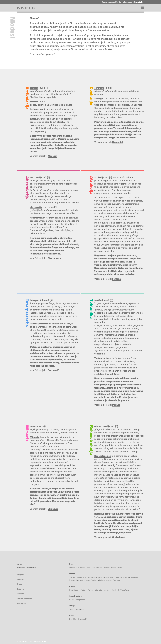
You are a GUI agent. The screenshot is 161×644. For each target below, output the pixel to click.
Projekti (21, 575)
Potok (83, 590)
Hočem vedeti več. (129, 2)
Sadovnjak (73, 568)
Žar (83, 610)
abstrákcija (36, 207)
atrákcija (99, 178)
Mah (93, 568)
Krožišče (72, 619)
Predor (72, 600)
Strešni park (84, 580)
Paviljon (94, 580)
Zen (88, 568)
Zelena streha (105, 580)
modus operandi (46, 55)
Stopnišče (80, 600)
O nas (19, 584)
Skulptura (125, 590)
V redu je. (140, 2)
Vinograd (92, 578)
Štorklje (98, 590)
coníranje (99, 88)
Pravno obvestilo (24, 599)
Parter (90, 590)
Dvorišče (125, 578)
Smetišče (109, 578)
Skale (100, 568)
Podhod (115, 590)
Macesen (134, 578)
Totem (71, 610)
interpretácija (37, 300)
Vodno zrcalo (116, 568)
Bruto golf (82, 619)
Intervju (21, 589)
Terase (82, 568)
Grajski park (74, 590)
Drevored (73, 580)
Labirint (107, 590)
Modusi (20, 580)
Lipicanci (73, 578)
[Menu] (143, 8)
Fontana (116, 580)
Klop (78, 610)
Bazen (106, 568)
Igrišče (100, 578)
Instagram (21, 604)
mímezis (34, 427)
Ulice (117, 578)
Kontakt (21, 594)
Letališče (82, 578)
